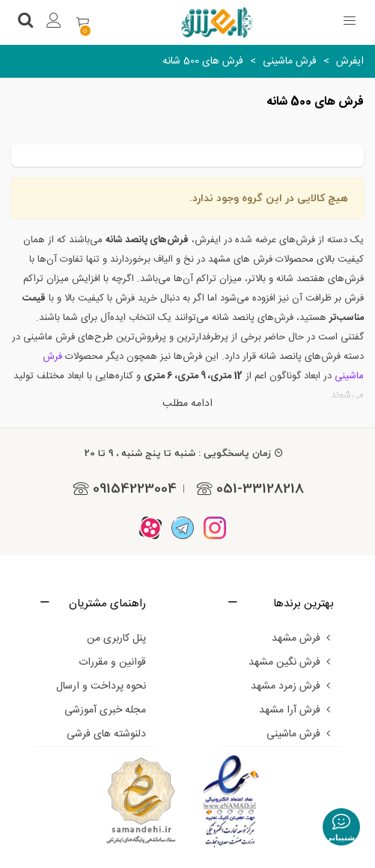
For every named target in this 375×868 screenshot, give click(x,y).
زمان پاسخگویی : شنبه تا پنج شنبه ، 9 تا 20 (184, 453)
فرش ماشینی (300, 734)
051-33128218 (248, 488)
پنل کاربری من (116, 638)
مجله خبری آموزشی (105, 710)
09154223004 (122, 488)
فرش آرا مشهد (296, 710)
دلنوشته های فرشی (106, 734)
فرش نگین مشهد (291, 662)
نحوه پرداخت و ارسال (101, 686)
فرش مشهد (303, 638)
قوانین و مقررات (112, 662)
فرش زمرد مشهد (292, 686)
